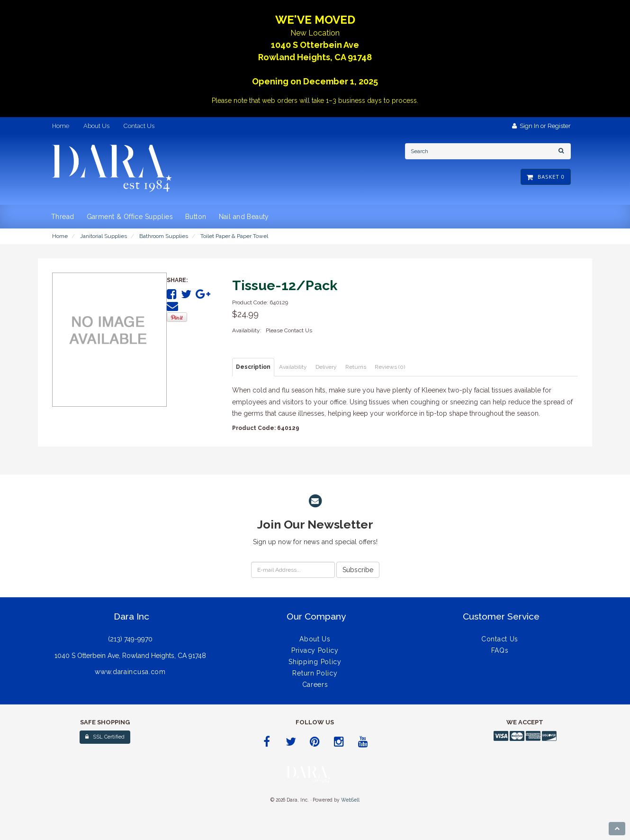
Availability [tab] (293, 367)
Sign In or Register (541, 126)
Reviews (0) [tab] (390, 367)
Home (60, 236)
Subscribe (358, 570)
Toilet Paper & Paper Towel (234, 236)
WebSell (350, 800)
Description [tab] (253, 367)
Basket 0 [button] (546, 177)
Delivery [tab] (326, 367)
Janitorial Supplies (103, 236)
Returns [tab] (356, 367)
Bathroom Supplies (164, 236)
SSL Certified (105, 737)
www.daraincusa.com (130, 672)
